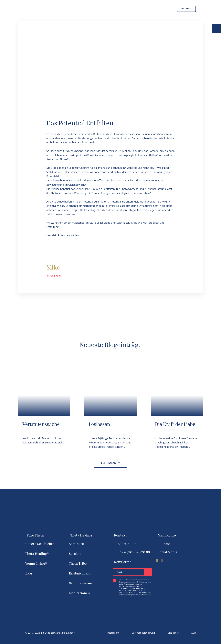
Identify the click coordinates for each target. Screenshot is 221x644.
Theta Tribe (78, 563)
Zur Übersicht (111, 463)
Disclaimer (173, 633)
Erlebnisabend (80, 573)
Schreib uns (127, 544)
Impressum (113, 633)
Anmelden (169, 544)
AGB (194, 633)
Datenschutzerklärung (143, 633)
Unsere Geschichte (40, 544)
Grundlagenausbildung (87, 583)
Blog (29, 573)
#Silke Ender (54, 276)
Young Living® (36, 563)
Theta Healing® (37, 554)
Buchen (186, 9)
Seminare (76, 544)
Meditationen (79, 593)
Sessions (76, 554)
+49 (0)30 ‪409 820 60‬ (134, 552)
